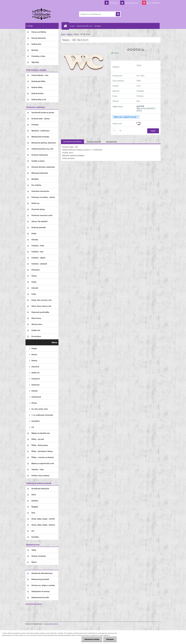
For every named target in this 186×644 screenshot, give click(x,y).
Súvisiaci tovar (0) (94, 142)
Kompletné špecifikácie (72, 142)
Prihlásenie (114, 3)
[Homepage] (66, 26)
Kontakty (98, 26)
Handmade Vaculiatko (34, 604)
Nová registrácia (132, 3)
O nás (72, 26)
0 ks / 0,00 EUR (153, 3)
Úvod (63, 34)
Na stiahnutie (112, 142)
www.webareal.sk (51, 624)
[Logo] (42, 14)
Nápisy (70, 34)
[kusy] (115, 130)
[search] (118, 14)
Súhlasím (110, 639)
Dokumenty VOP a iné (84, 26)
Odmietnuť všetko (92, 639)
